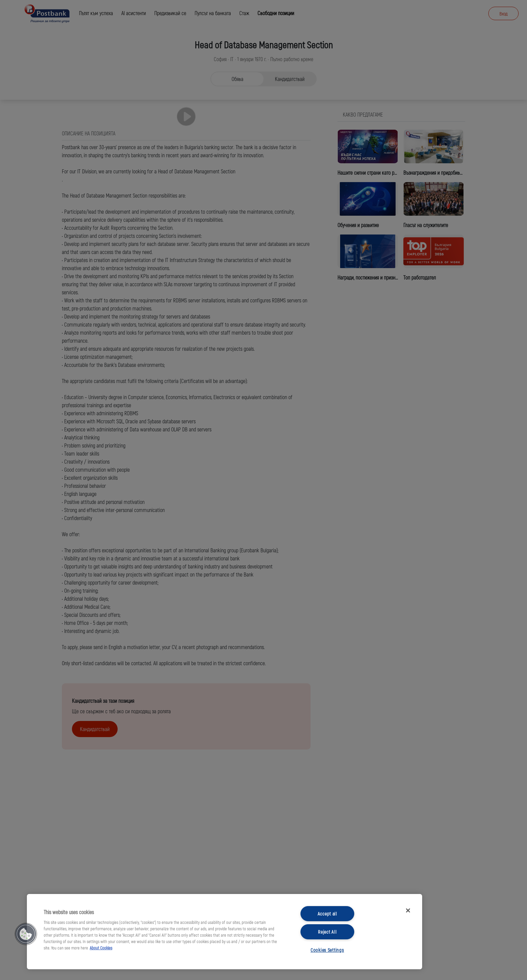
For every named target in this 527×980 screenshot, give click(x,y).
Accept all (327, 914)
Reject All (327, 932)
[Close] (408, 910)
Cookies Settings (327, 950)
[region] (225, 932)
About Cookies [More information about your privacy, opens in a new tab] (101, 948)
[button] (26, 934)
